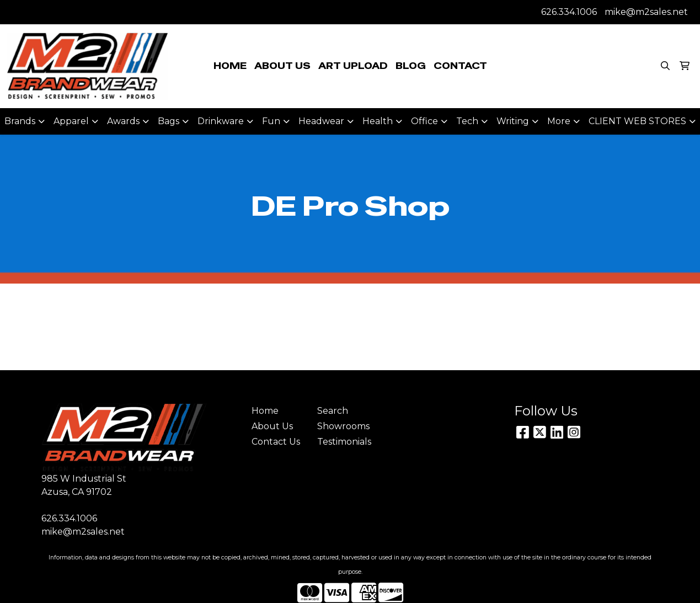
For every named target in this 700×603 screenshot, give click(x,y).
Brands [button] (20, 121)
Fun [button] (271, 121)
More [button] (559, 121)
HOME (230, 66)
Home (265, 411)
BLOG (411, 66)
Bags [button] (169, 121)
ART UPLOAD (353, 66)
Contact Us (276, 442)
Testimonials (343, 442)
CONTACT (460, 66)
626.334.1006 (569, 12)
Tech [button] (467, 121)
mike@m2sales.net (646, 12)
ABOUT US (282, 66)
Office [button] (424, 121)
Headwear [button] (321, 121)
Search (333, 411)
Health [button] (378, 121)
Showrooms (343, 426)
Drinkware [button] (221, 121)
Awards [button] (123, 121)
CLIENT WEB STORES (637, 121)
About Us (272, 426)
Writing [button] (513, 121)
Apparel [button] (71, 121)
